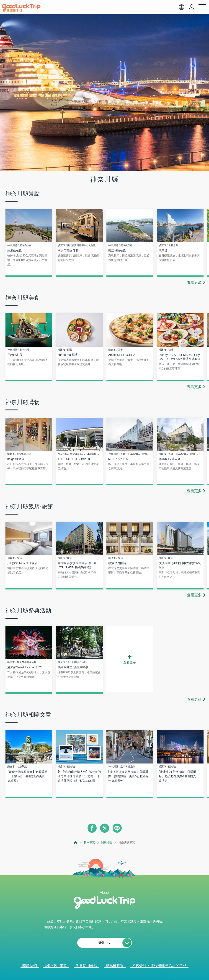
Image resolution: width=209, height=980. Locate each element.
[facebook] (92, 828)
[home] (21, 8)
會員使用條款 (86, 965)
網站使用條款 (56, 965)
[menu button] (202, 7)
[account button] (192, 7)
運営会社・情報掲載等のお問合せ (159, 965)
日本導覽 (89, 843)
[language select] (181, 7)
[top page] (76, 843)
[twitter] (105, 828)
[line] (117, 828)
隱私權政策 (115, 965)
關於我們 (30, 965)
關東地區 (107, 843)
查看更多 (194, 283)
